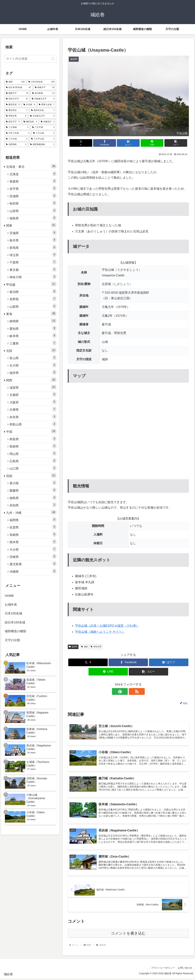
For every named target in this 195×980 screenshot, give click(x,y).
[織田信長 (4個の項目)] (30, 122)
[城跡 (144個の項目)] (15, 82)
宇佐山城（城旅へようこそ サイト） (100, 632)
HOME (9, 596)
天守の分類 (12, 640)
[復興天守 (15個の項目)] (17, 93)
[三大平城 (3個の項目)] (43, 127)
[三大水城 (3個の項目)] (17, 139)
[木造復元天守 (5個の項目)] (42, 116)
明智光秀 (96, 647)
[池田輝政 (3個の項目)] (16, 145)
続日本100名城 (15, 622)
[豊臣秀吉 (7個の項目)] (17, 110)
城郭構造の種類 (15, 631)
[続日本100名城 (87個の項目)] (19, 88)
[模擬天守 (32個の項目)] (45, 88)
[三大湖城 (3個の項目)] (17, 127)
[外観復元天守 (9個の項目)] (43, 99)
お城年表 (11, 605)
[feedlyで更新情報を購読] (124, 691)
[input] (30, 59)
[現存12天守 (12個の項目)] (17, 99)
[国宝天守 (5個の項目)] (13, 122)
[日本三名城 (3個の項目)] (18, 133)
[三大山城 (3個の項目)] (44, 133)
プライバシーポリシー (162, 969)
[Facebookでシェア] (108, 143)
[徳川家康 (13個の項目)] (43, 93)
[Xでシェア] (88, 143)
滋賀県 (73, 647)
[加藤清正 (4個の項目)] (48, 122)
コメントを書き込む (128, 935)
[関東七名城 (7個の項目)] (47, 105)
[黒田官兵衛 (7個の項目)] (43, 110)
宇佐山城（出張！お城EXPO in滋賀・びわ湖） (107, 626)
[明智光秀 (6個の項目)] (16, 116)
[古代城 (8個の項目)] (29, 105)
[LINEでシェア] (149, 143)
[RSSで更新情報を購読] (132, 691)
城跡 (85, 647)
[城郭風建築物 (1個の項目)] (42, 145)
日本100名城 (13, 613)
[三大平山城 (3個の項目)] (43, 139)
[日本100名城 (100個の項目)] (41, 82)
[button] (169, 143)
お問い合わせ (185, 969)
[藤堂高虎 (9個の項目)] (13, 105)
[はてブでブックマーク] (128, 143)
